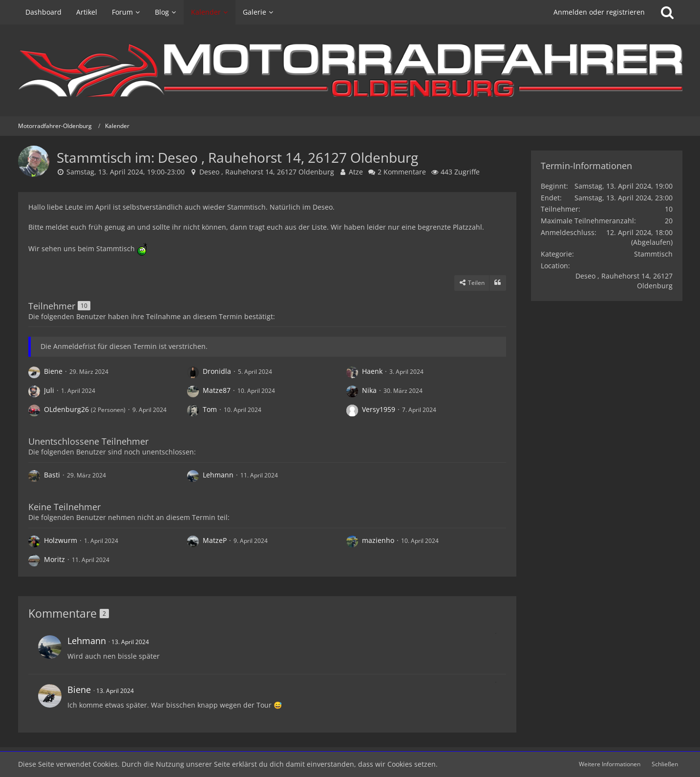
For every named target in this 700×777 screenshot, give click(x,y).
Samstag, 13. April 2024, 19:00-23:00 (126, 172)
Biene (53, 371)
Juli (49, 390)
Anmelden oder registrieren (599, 12)
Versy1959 (379, 409)
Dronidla (217, 371)
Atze (356, 172)
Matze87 (217, 390)
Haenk (372, 371)
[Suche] (667, 12)
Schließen (665, 764)
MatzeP (215, 540)
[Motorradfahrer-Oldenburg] (350, 70)
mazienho (378, 540)
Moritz (54, 559)
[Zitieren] (498, 283)
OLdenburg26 (66, 409)
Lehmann (218, 475)
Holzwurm (61, 540)
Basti (52, 475)
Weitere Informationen (610, 764)
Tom (210, 409)
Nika (369, 390)
